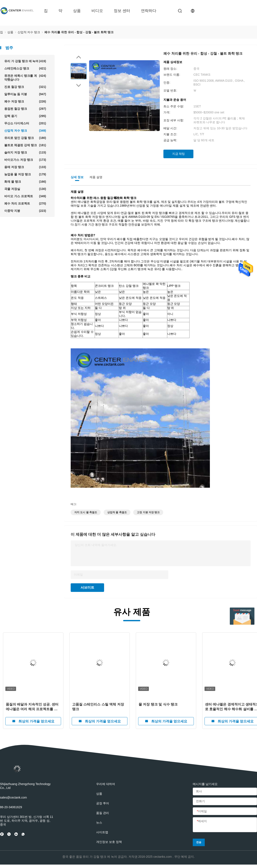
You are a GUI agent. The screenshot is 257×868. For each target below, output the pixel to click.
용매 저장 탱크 (25, 167)
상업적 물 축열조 (117, 512)
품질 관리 (103, 813)
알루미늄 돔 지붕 (25, 94)
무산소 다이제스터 (25, 123)
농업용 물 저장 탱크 (25, 174)
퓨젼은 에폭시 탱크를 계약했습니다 (25, 77)
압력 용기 (25, 116)
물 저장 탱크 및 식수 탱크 (158, 704)
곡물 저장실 (25, 189)
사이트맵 (102, 832)
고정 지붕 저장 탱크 (148, 512)
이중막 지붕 (25, 211)
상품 (77, 11)
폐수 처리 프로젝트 (25, 203)
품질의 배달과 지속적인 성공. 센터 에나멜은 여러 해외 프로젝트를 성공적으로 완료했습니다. (32, 707)
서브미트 (87, 587)
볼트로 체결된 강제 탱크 (25, 145)
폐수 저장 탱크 (25, 101)
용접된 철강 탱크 (25, 109)
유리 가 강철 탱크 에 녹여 (25, 61)
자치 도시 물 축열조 (86, 512)
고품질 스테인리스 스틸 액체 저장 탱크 (98, 707)
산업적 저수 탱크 (25, 131)
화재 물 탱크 (25, 182)
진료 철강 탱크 (25, 87)
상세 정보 (77, 177)
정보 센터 (122, 11)
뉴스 (99, 823)
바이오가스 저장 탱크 (25, 160)
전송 (199, 842)
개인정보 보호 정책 (109, 842)
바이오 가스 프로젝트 (25, 196)
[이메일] (225, 811)
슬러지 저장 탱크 (25, 152)
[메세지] (225, 825)
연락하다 (149, 11)
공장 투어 (103, 803)
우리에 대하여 (106, 784)
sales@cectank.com (13, 797)
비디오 (97, 11)
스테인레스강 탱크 (25, 68)
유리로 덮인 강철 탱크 (25, 138)
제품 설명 (96, 177)
